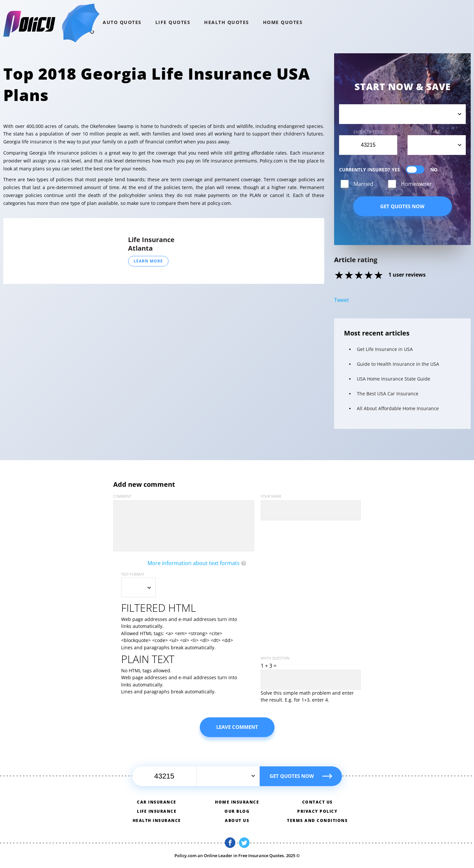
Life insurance (157, 811)
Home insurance (237, 802)
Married (363, 184)
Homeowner (416, 184)
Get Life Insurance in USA (385, 349)
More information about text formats (194, 563)
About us (237, 820)
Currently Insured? (388, 170)
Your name (271, 496)
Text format (133, 574)
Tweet (342, 300)
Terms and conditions (317, 820)
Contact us (317, 802)
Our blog (237, 811)
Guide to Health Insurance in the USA (398, 364)
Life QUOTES (173, 22)
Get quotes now (402, 206)
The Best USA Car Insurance (388, 394)
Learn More (148, 261)
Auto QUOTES (122, 22)
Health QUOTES (227, 22)
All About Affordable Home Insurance (398, 408)
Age (437, 132)
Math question (275, 658)
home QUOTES (283, 22)
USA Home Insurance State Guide (394, 379)
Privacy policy (317, 811)
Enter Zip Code (368, 132)
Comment (122, 496)
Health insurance (157, 820)
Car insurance (157, 802)
